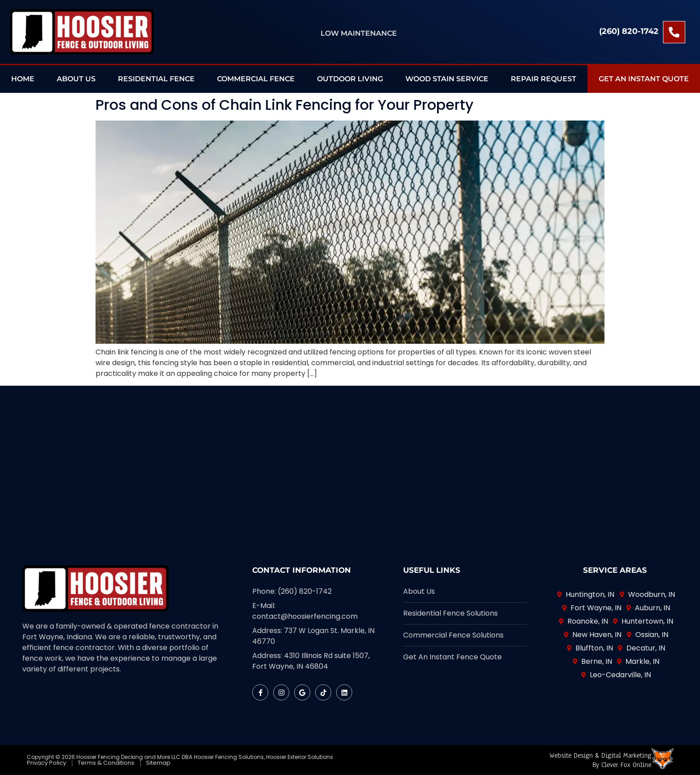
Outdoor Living (350, 79)
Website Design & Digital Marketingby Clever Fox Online (600, 760)
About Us (76, 79)
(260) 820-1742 (629, 31)
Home (23, 79)
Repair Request (544, 79)
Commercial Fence (256, 79)
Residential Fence (156, 79)
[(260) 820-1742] (674, 32)
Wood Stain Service (447, 79)
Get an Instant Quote (644, 79)
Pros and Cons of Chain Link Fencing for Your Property (285, 105)
